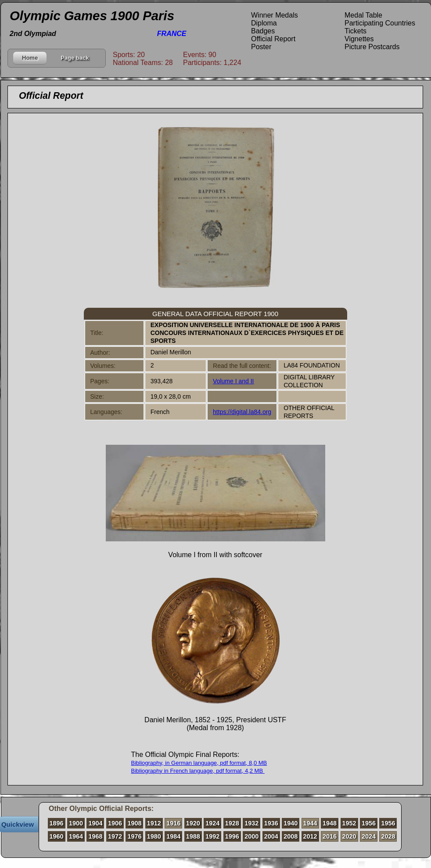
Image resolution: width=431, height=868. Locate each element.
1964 (76, 836)
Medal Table (363, 15)
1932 (251, 823)
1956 (369, 823)
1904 (95, 823)
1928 (232, 823)
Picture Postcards (372, 47)
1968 (95, 836)
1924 (212, 823)
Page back (75, 58)
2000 (251, 836)
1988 (193, 836)
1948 (330, 823)
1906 (115, 823)
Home (30, 58)
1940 (291, 823)
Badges (263, 31)
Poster (261, 47)
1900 (76, 823)
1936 (271, 823)
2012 (310, 836)
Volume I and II (233, 381)
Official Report (273, 39)
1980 (154, 836)
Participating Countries (380, 23)
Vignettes (359, 39)
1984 (173, 836)
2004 (271, 836)
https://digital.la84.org (242, 412)
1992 (212, 836)
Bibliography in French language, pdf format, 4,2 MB (198, 771)
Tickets (356, 31)
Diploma (264, 23)
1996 (232, 836)
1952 (349, 823)
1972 (115, 836)
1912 (154, 823)
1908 (134, 823)
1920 (193, 823)
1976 (134, 836)
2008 (291, 836)
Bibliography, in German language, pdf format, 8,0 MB (199, 763)
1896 (57, 823)
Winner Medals (275, 15)
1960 (57, 836)
